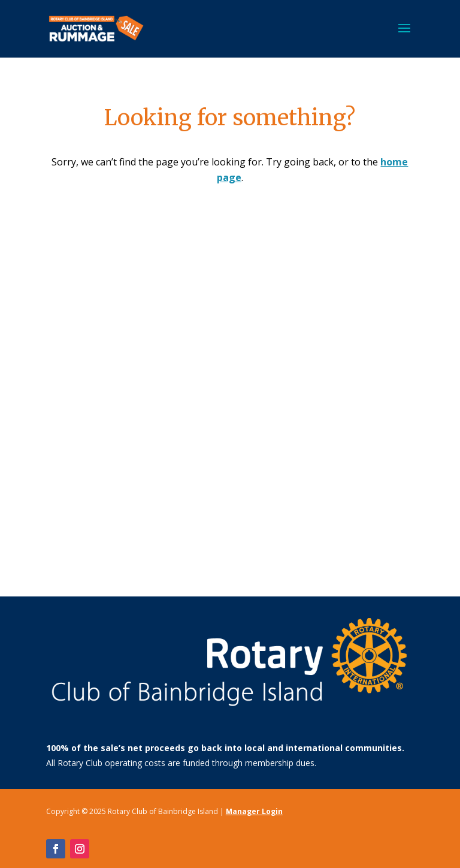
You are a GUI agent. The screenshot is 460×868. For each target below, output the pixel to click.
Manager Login (254, 811)
